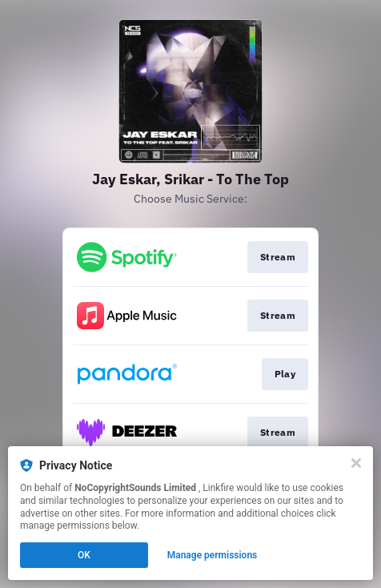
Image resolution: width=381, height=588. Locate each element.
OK (84, 555)
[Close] (356, 463)
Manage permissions (213, 555)
